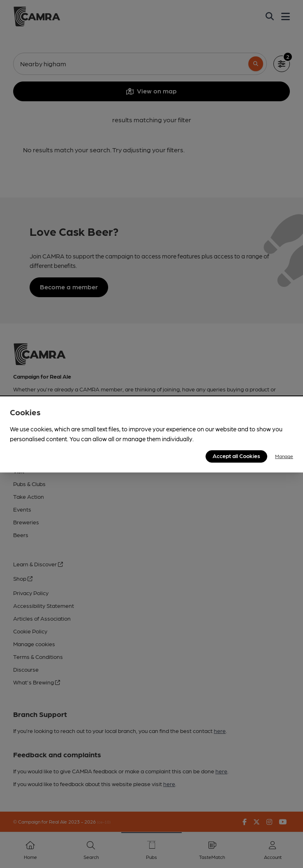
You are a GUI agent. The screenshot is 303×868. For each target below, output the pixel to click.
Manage (284, 456)
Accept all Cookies (236, 456)
